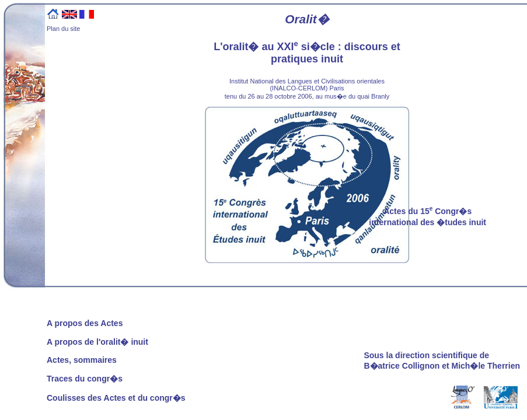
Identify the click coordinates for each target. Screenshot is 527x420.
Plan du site (63, 29)
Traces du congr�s (85, 379)
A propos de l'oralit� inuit (97, 342)
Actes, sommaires (82, 360)
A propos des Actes (85, 323)
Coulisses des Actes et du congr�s (116, 398)
